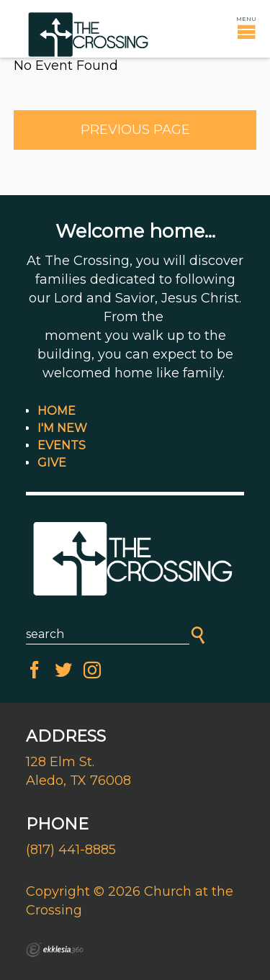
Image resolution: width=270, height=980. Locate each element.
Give (52, 463)
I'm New (62, 428)
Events (62, 445)
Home (57, 411)
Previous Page (135, 130)
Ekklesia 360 (55, 950)
